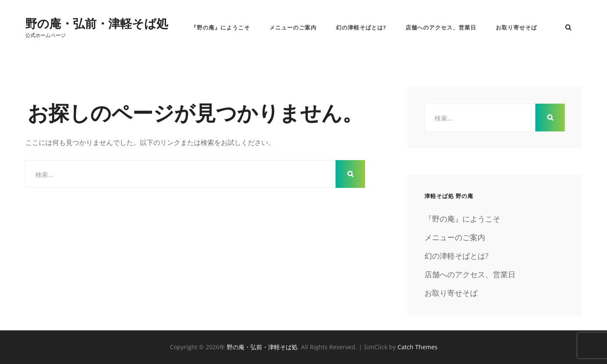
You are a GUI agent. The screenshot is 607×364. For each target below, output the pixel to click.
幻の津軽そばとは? (361, 27)
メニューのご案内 (293, 27)
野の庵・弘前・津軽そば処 (97, 23)
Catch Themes (418, 347)
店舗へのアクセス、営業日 (441, 27)
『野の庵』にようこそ (220, 27)
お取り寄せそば (516, 27)
